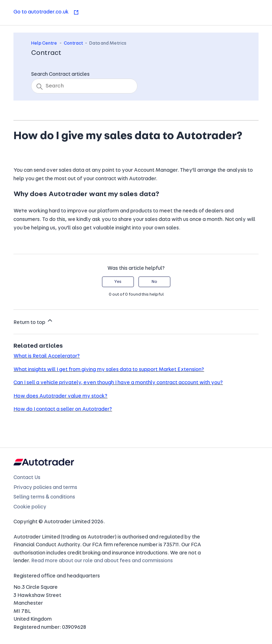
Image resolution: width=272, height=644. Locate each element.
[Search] (84, 86)
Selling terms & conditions (44, 497)
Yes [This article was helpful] (118, 282)
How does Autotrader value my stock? (60, 396)
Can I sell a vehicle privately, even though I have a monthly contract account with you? (118, 383)
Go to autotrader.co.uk (46, 12)
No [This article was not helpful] (154, 282)
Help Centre (44, 43)
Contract (73, 43)
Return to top (33, 321)
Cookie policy (30, 507)
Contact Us (27, 478)
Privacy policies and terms (45, 488)
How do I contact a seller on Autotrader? (63, 409)
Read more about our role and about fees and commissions (102, 561)
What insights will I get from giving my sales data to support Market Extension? (109, 370)
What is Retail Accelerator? (47, 356)
